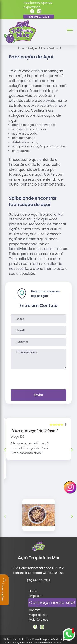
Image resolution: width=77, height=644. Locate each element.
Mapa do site (38, 591)
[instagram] (39, 12)
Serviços (35, 582)
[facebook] (32, 12)
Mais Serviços (38, 596)
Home (33, 567)
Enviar (38, 395)
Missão (34, 577)
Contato (35, 586)
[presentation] (39, 378)
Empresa (35, 572)
